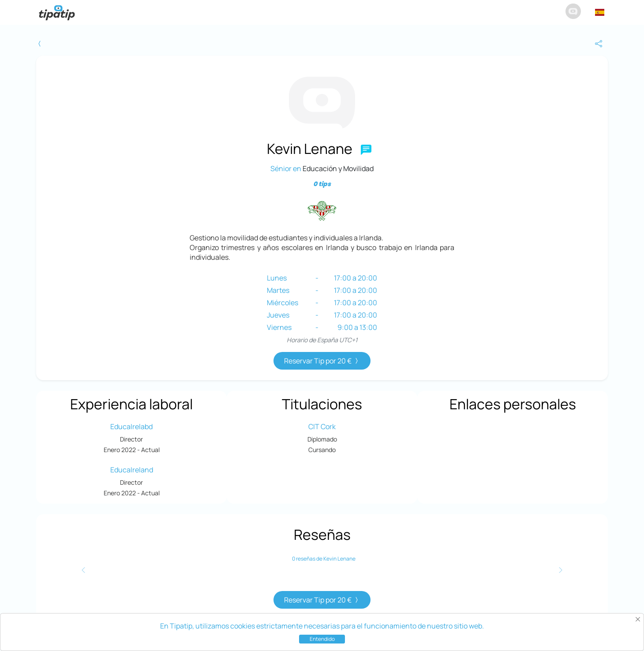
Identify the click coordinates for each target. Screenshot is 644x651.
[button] (600, 12)
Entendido (322, 639)
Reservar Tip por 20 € (322, 361)
